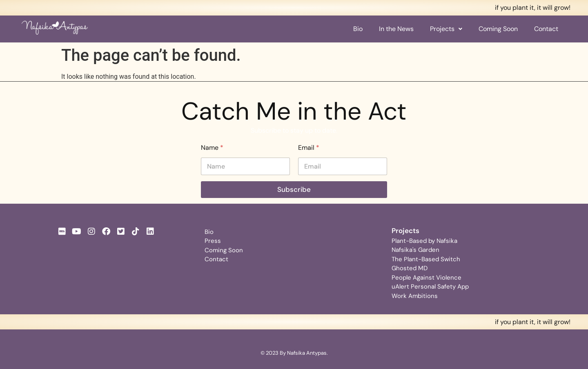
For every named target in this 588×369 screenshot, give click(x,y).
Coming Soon (498, 29)
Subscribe (294, 189)
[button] (446, 29)
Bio (358, 29)
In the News (396, 29)
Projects (446, 29)
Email (309, 148)
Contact (546, 29)
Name (212, 148)
